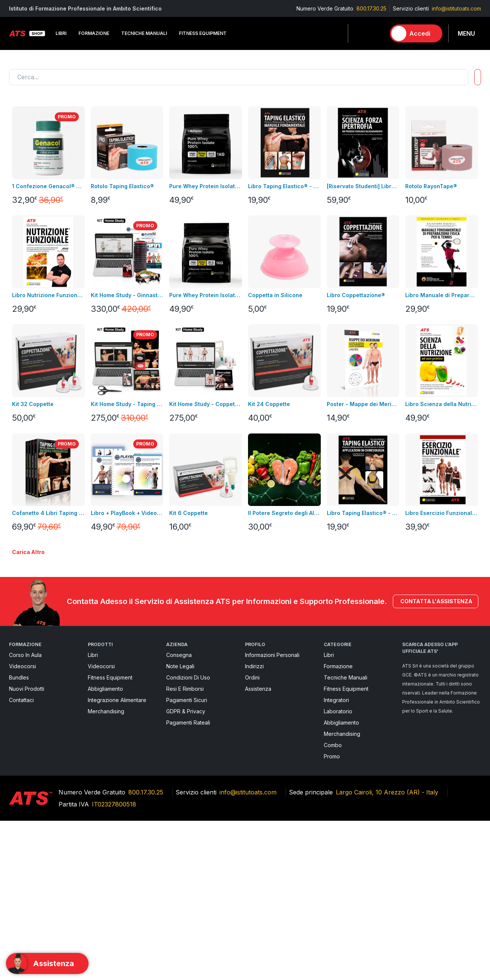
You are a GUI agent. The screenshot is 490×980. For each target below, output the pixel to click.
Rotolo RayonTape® (431, 186)
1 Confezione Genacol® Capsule (48, 186)
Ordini (252, 837)
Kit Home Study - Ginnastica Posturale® (127, 295)
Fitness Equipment (110, 837)
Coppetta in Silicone (275, 295)
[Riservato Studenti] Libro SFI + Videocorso (363, 186)
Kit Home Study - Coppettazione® (206, 404)
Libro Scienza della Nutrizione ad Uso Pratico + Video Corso (442, 404)
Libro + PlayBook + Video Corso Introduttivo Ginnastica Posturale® (127, 513)
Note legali (180, 825)
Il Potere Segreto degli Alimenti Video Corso (284, 513)
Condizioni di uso (188, 837)
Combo (333, 904)
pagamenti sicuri (187, 859)
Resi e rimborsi (185, 848)
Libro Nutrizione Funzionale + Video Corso (48, 295)
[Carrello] (376, 33)
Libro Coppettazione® (356, 295)
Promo (332, 916)
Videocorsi (23, 825)
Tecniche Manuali (346, 837)
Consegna (179, 814)
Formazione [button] (94, 33)
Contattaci (21, 859)
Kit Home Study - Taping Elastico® (127, 404)
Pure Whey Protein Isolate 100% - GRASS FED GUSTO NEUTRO (206, 295)
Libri (93, 814)
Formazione (338, 825)
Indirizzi (254, 825)
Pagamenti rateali (188, 882)
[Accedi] (416, 33)
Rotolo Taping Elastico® (122, 186)
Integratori (336, 859)
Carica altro (28, 711)
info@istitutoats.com (456, 8)
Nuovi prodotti (27, 848)
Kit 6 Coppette (189, 513)
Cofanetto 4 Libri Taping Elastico (48, 513)
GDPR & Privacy (186, 871)
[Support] (47, 963)
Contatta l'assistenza (436, 761)
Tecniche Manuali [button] (144, 33)
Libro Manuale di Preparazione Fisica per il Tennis (442, 295)
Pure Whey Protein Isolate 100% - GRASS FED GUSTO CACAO (206, 186)
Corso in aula (25, 814)
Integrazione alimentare (117, 859)
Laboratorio (338, 871)
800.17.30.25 (371, 8)
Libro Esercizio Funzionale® (442, 513)
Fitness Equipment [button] (203, 33)
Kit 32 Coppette (33, 404)
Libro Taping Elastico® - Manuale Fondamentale (284, 186)
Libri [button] (61, 33)
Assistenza (258, 848)
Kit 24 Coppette (269, 404)
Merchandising (106, 871)
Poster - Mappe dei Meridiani (363, 404)
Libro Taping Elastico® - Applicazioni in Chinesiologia (363, 513)
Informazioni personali (272, 814)
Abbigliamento (105, 848)
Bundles (19, 837)
